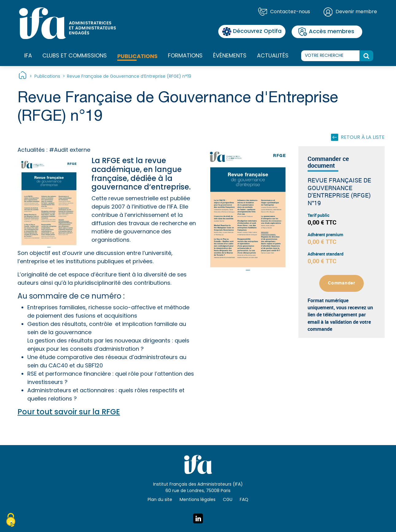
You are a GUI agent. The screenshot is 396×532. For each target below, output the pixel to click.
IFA (28, 56)
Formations (185, 56)
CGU (228, 500)
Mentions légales (198, 500)
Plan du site (160, 500)
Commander (341, 283)
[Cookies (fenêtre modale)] (11, 521)
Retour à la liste (363, 138)
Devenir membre (356, 12)
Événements (230, 56)
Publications (137, 56)
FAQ (244, 500)
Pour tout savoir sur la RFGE (69, 413)
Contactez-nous (290, 12)
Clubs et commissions (75, 56)
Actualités (273, 56)
